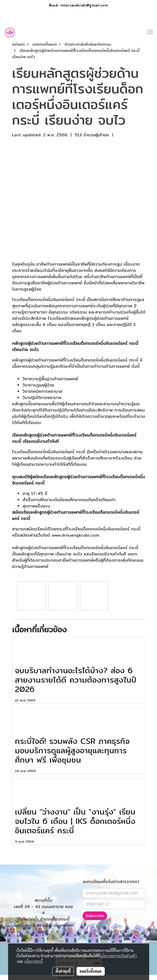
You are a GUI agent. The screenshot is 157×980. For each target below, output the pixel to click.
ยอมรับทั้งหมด (91, 971)
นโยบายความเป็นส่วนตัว (119, 956)
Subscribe (95, 916)
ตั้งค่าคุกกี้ (63, 971)
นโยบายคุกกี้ (34, 961)
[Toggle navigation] (150, 32)
